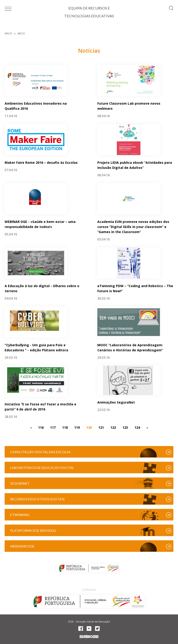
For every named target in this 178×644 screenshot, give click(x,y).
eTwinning (20, 515)
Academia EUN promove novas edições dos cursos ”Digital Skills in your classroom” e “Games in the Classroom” (133, 227)
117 (53, 427)
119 (77, 427)
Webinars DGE (22, 546)
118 (65, 427)
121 (101, 427)
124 (137, 427)
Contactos (89, 590)
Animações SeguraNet (116, 402)
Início (8, 33)
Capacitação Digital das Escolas (40, 452)
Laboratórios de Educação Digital (42, 468)
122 (113, 427)
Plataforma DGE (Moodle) (33, 530)
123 (125, 427)
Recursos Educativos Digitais (37, 499)
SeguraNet (20, 483)
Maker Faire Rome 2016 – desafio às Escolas (41, 163)
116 (41, 427)
